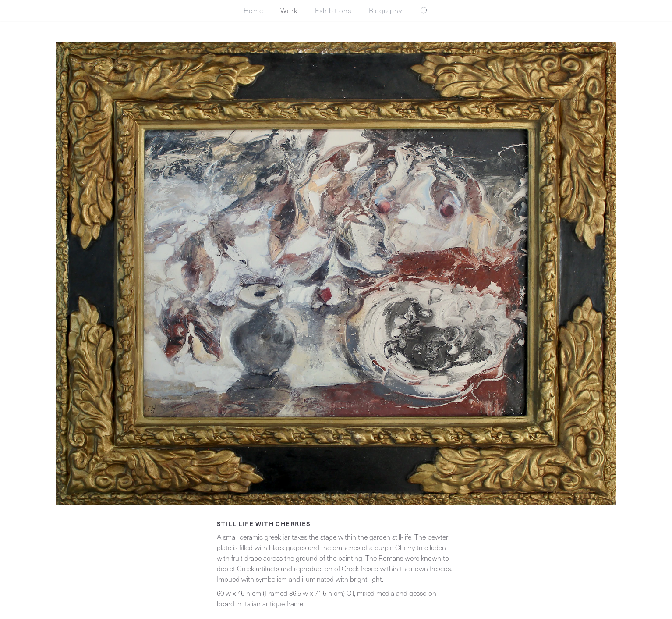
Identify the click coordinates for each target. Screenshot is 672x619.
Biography (386, 10)
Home (253, 10)
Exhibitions (333, 10)
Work (289, 10)
